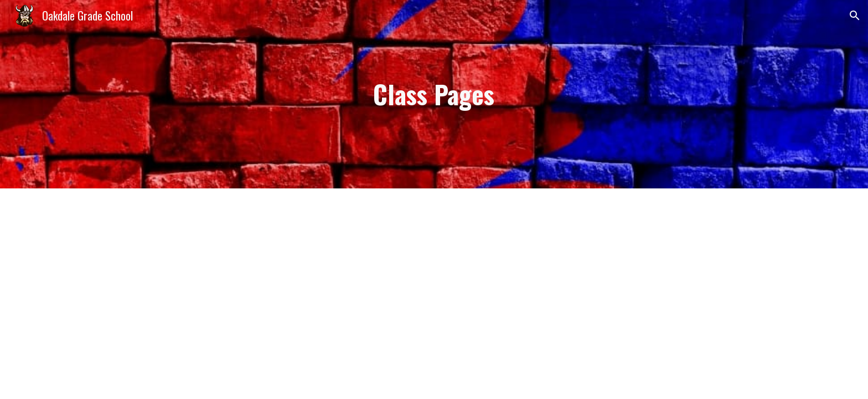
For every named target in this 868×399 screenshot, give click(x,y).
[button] (855, 16)
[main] (434, 94)
